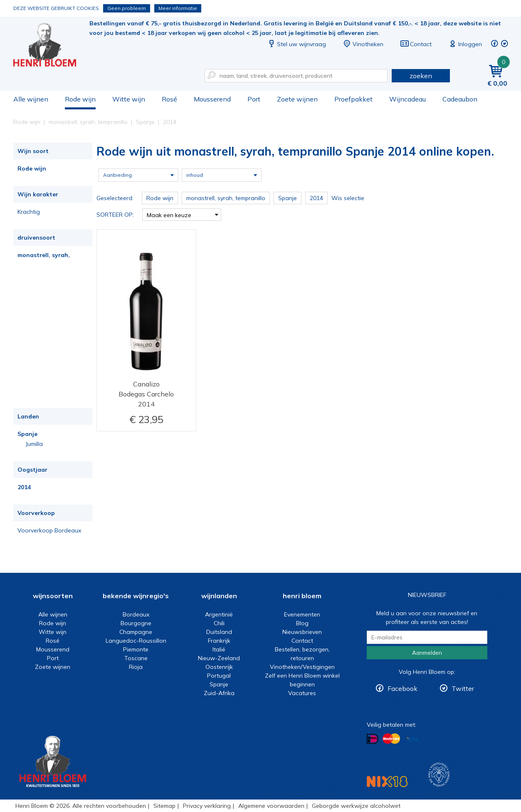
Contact (416, 44)
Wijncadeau (407, 99)
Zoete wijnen (297, 99)
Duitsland (219, 632)
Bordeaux (136, 614)
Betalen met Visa (412, 739)
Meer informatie (178, 8)
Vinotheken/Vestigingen (302, 667)
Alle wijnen (31, 99)
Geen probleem (127, 8)
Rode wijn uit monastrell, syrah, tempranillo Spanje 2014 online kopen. (50, 46)
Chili (219, 623)
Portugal (219, 676)
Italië (219, 649)
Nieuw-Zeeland (219, 658)
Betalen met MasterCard (391, 739)
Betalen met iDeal (373, 739)
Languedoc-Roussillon (136, 641)
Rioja (136, 667)
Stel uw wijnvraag (296, 44)
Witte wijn (129, 99)
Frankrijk (219, 641)
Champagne (136, 632)
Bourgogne (136, 623)
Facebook (402, 688)
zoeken (421, 76)
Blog (302, 623)
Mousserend (212, 99)
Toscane (136, 658)
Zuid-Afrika (219, 693)
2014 (24, 487)
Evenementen (302, 614)
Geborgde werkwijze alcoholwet (356, 806)
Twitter (463, 688)
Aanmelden (427, 653)
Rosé (169, 99)
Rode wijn (80, 99)
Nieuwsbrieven (302, 632)
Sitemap (164, 806)
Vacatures (302, 693)
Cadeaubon (460, 99)
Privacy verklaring (207, 806)
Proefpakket (353, 99)
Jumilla (34, 444)
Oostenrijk (219, 667)
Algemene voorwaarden (271, 806)
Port (254, 99)
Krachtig (29, 212)
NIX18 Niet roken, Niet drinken (387, 781)
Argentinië (219, 614)
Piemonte (136, 649)
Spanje (27, 434)
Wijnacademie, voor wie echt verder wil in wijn (439, 775)
